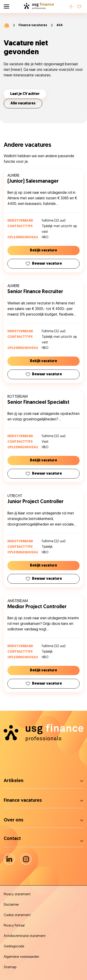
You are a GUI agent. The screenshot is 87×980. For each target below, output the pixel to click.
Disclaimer (11, 905)
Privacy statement (17, 894)
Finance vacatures (33, 25)
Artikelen (14, 781)
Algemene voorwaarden (21, 957)
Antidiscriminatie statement (25, 936)
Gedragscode (14, 947)
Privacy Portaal (14, 926)
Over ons (13, 820)
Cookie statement (17, 915)
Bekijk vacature (43, 250)
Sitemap (10, 967)
